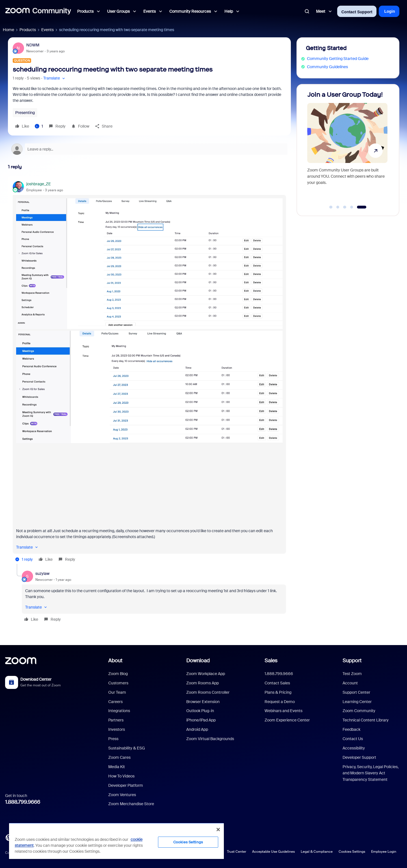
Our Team (117, 692)
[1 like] (39, 126)
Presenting (25, 113)
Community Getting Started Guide (338, 59)
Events (47, 30)
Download (198, 661)
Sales (271, 661)
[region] (116, 841)
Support (352, 661)
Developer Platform (126, 785)
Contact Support (357, 12)
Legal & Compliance (317, 852)
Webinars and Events (283, 711)
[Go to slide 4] (352, 207)
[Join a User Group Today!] (347, 148)
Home (8, 30)
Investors (117, 729)
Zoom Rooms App (203, 683)
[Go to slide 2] (338, 207)
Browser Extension (203, 702)
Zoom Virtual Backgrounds (210, 739)
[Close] (218, 830)
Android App (197, 729)
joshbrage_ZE (39, 184)
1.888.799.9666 (23, 802)
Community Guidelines (327, 67)
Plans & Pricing (278, 692)
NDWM (33, 45)
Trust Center (237, 852)
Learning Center (357, 702)
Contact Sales (277, 683)
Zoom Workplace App (206, 674)
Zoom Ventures (122, 795)
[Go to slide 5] (362, 207)
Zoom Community (359, 711)
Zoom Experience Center (287, 720)
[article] (149, 372)
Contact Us (353, 739)
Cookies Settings (352, 852)
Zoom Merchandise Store (131, 804)
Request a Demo (280, 702)
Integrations (119, 711)
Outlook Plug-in (200, 711)
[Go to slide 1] (331, 207)
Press (113, 739)
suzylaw (42, 573)
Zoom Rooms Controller (208, 692)
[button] (55, 78)
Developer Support (359, 757)
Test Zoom (352, 674)
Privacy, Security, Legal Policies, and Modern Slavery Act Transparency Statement (371, 773)
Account (350, 683)
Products (28, 30)
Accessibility (354, 748)
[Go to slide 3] (345, 207)
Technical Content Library (366, 720)
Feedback (351, 729)
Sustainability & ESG (127, 748)
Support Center (356, 692)
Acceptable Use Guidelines (273, 852)
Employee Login (384, 852)
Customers (118, 683)
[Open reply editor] (149, 149)
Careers (115, 702)
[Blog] (9, 837)
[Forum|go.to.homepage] (38, 11)
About (115, 661)
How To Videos (121, 776)
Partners (116, 720)
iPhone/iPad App (201, 720)
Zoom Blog (118, 674)
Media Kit (117, 767)
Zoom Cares (119, 757)
